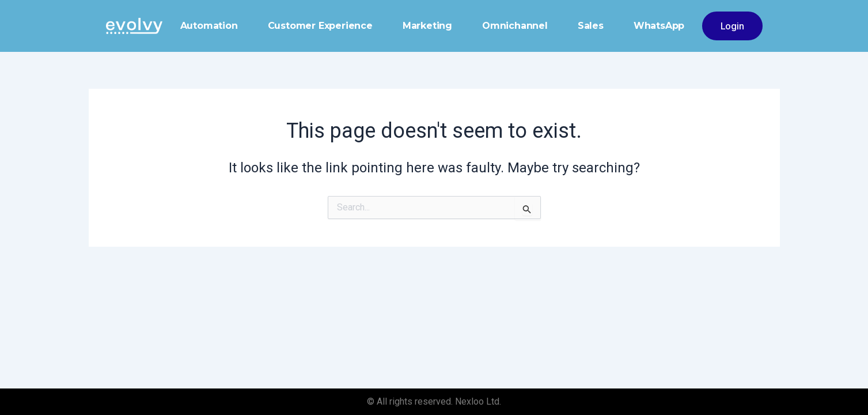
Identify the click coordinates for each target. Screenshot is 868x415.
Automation (209, 26)
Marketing (427, 26)
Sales (591, 26)
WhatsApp (659, 26)
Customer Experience (320, 26)
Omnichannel (515, 26)
